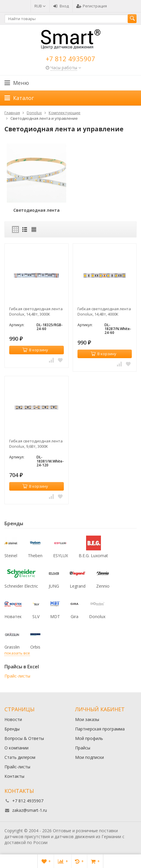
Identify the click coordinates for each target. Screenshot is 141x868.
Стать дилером (20, 757)
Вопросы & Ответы (24, 738)
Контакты (14, 776)
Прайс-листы (17, 676)
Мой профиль (89, 738)
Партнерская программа (100, 729)
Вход (61, 6)
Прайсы (83, 748)
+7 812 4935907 (70, 59)
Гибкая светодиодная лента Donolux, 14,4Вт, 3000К (36, 311)
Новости (13, 719)
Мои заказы (87, 719)
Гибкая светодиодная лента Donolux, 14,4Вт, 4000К (104, 311)
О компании (16, 748)
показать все (17, 653)
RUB (40, 6)
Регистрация (92, 6)
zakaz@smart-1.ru (30, 810)
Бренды (12, 729)
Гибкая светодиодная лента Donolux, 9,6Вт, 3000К (36, 444)
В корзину (35, 350)
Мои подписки (89, 757)
